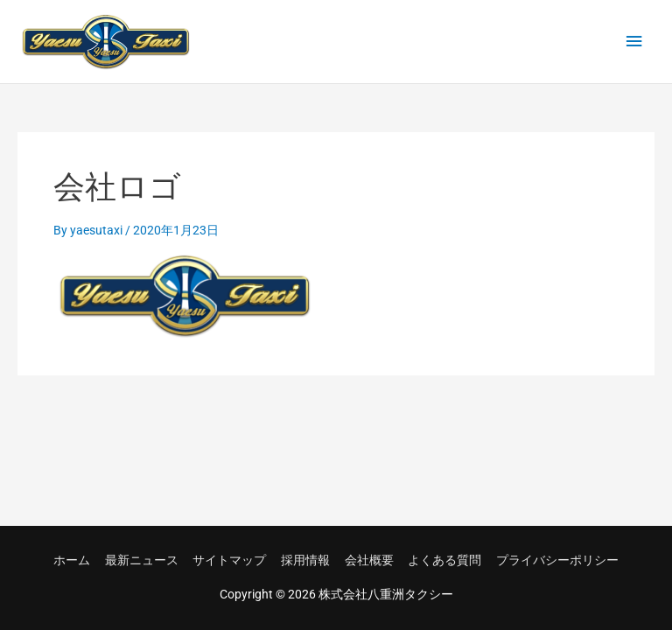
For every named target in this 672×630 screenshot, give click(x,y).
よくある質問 (444, 560)
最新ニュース (142, 560)
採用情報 (305, 560)
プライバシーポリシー (557, 560)
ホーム (72, 560)
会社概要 (369, 560)
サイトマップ (229, 560)
